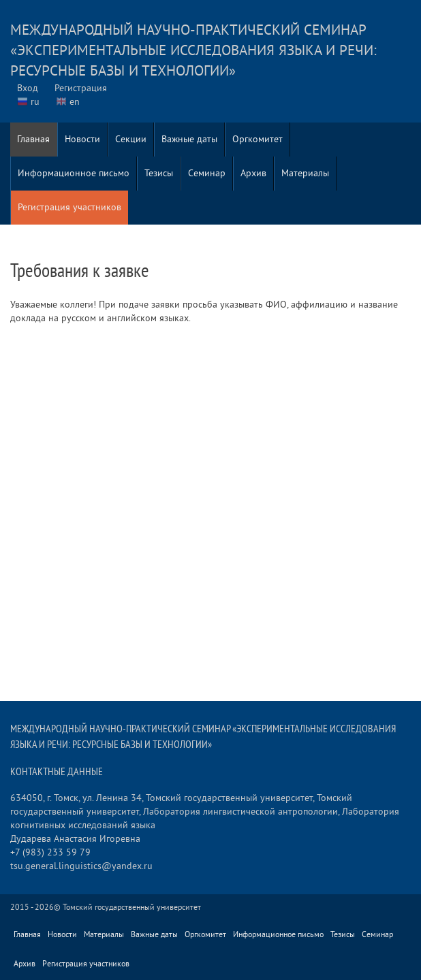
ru (35, 102)
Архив (253, 173)
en (75, 102)
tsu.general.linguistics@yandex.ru (81, 866)
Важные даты (189, 139)
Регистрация (81, 88)
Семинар (207, 173)
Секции (131, 139)
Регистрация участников (69, 207)
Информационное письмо (74, 173)
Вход (28, 88)
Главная (33, 139)
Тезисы (159, 173)
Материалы (305, 173)
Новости (82, 139)
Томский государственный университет (132, 908)
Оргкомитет (258, 139)
